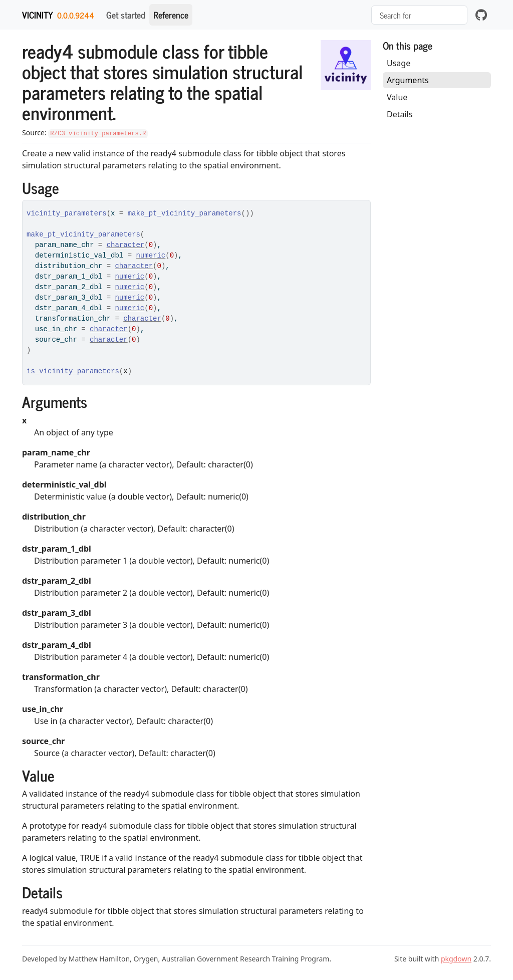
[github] (481, 15)
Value (397, 97)
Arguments (408, 80)
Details (400, 114)
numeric (151, 256)
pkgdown (456, 959)
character (126, 245)
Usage (399, 63)
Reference (171, 15)
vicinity (38, 15)
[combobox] (419, 15)
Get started (126, 15)
